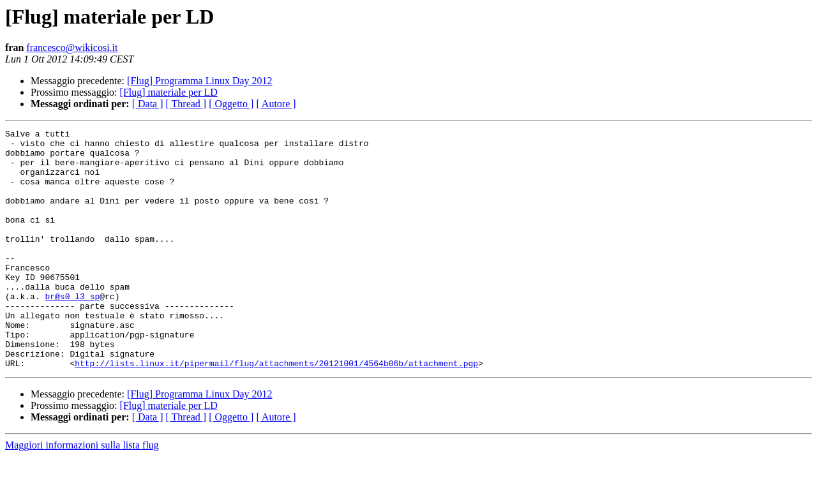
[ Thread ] (186, 104)
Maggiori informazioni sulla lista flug (82, 493)
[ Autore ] (276, 104)
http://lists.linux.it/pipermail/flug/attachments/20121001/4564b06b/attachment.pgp (276, 411)
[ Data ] (148, 104)
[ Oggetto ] (231, 104)
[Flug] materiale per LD (169, 92)
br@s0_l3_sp (72, 330)
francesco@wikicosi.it (72, 48)
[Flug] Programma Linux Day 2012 (200, 81)
